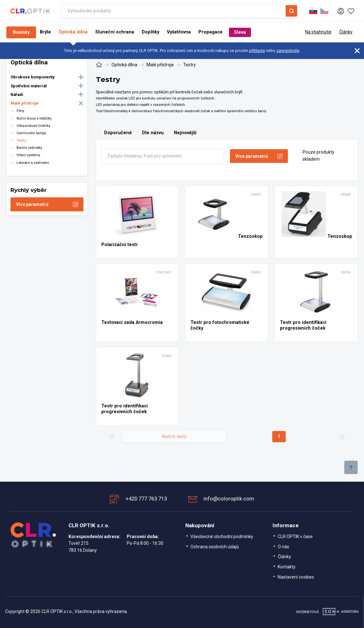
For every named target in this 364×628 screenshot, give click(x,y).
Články (346, 32)
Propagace (211, 32)
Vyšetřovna (179, 32)
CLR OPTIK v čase (295, 537)
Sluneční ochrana (115, 32)
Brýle (45, 32)
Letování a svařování (33, 163)
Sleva (240, 32)
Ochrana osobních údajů (215, 547)
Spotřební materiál (29, 86)
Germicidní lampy (31, 133)
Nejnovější (185, 133)
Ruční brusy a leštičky (34, 118)
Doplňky (150, 32)
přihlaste (257, 51)
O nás (283, 547)
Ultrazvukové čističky (33, 126)
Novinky (21, 32)
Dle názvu (153, 133)
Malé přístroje (25, 103)
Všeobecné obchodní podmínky (222, 537)
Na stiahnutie (318, 32)
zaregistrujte (288, 51)
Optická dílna (73, 32)
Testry (21, 140)
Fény (20, 111)
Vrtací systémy (28, 155)
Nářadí (17, 95)
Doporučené (118, 133)
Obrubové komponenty (32, 77)
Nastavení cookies (296, 577)
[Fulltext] (162, 156)
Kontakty (287, 567)
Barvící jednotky (29, 148)
